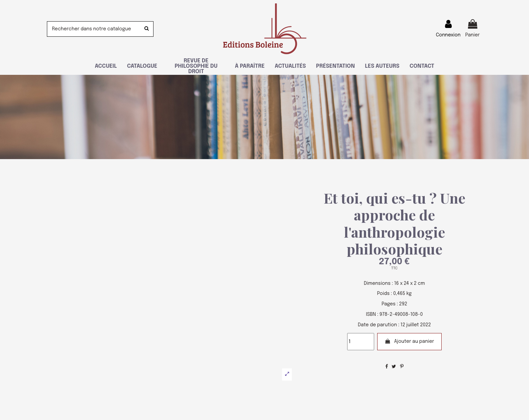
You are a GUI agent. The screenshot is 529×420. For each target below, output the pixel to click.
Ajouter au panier (409, 341)
